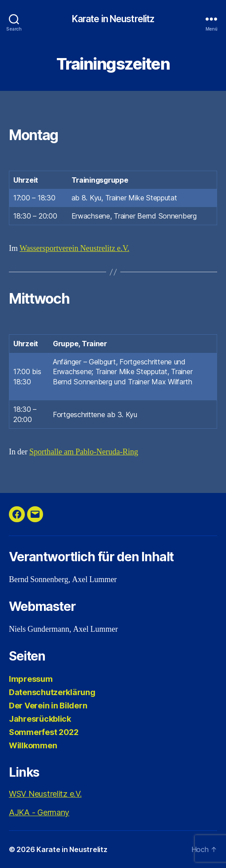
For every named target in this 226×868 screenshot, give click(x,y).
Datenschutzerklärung (52, 692)
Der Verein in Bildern (48, 706)
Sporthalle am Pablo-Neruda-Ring (84, 452)
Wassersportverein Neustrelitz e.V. (74, 248)
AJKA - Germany (39, 812)
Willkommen (33, 745)
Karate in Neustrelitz (113, 19)
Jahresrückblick (40, 719)
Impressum (31, 679)
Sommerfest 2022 (44, 732)
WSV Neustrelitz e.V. (45, 794)
